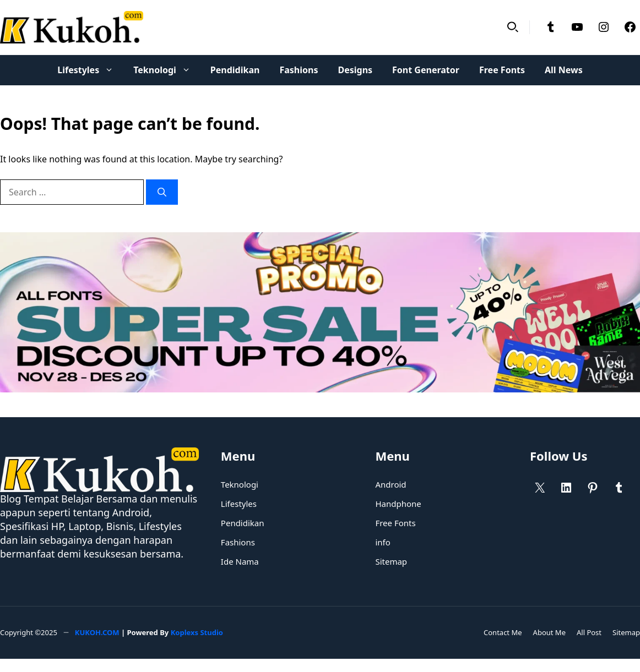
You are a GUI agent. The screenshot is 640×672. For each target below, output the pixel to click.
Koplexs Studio (197, 632)
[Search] (162, 192)
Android (390, 484)
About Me (549, 632)
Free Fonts (502, 70)
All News (564, 70)
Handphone (398, 504)
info (383, 542)
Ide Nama (240, 561)
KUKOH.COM (97, 632)
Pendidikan (235, 70)
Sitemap (391, 561)
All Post (589, 632)
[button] (513, 27)
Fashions (299, 70)
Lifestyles (90, 70)
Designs (355, 70)
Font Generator (426, 70)
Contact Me (503, 632)
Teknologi (167, 70)
